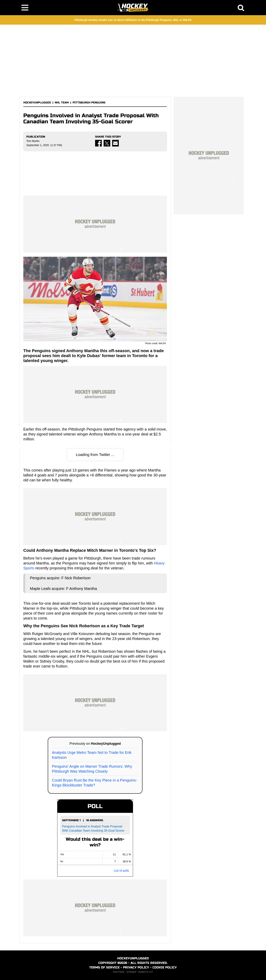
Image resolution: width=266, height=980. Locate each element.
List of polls (121, 871)
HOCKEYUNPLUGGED (37, 103)
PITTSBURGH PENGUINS (89, 103)
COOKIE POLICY (165, 967)
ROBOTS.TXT (146, 972)
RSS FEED (119, 972)
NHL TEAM (62, 103)
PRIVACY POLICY (136, 967)
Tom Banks (33, 141)
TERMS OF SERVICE (104, 967)
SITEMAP (131, 972)
